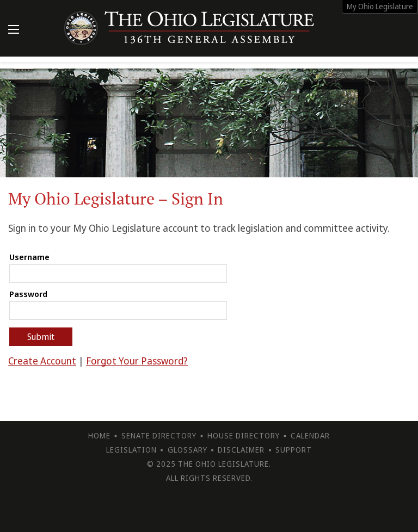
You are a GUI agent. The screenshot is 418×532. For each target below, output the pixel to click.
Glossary (188, 450)
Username (29, 257)
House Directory (244, 435)
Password (28, 294)
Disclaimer (241, 450)
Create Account (42, 361)
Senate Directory (159, 435)
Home (99, 435)
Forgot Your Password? (137, 361)
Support (294, 450)
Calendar (310, 435)
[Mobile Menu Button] (14, 30)
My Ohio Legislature (380, 6)
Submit (41, 337)
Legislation (131, 450)
